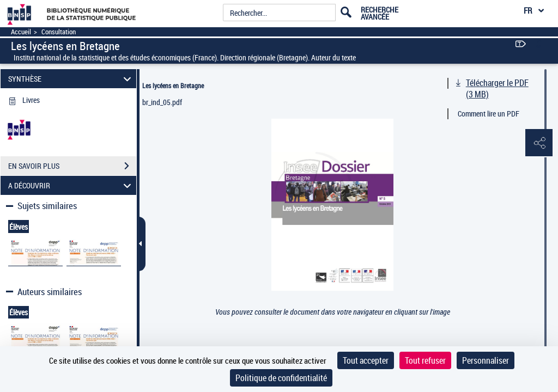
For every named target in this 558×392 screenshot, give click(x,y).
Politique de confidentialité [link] (281, 378)
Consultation (59, 32)
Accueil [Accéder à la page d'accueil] (21, 32)
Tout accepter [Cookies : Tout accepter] (366, 360)
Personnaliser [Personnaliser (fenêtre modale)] (486, 360)
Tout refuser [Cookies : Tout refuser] (425, 360)
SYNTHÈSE (71, 79)
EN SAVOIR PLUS (72, 166)
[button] (539, 143)
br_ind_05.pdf (162, 102)
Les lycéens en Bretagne (173, 85)
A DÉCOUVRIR (71, 185)
